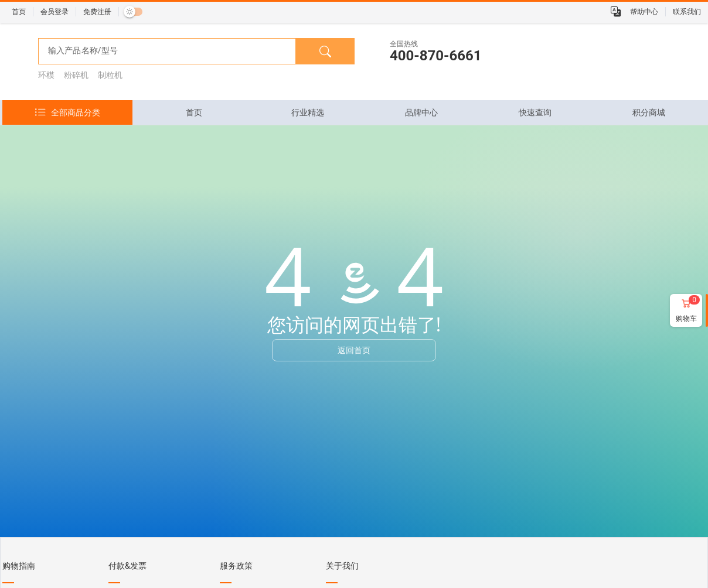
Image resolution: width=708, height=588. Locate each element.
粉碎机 (76, 75)
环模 (46, 75)
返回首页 (354, 350)
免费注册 (97, 12)
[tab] (194, 112)
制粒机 (110, 75)
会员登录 (55, 12)
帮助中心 (644, 12)
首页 (19, 12)
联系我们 (687, 12)
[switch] (133, 12)
